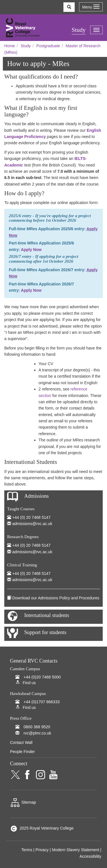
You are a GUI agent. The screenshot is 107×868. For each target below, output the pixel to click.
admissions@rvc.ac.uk (32, 524)
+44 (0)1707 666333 (42, 702)
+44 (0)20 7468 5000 (42, 677)
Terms (27, 850)
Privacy (42, 850)
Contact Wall (21, 742)
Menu (91, 7)
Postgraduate (48, 46)
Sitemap (23, 802)
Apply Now (31, 250)
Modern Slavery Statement (76, 850)
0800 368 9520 (37, 727)
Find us (29, 683)
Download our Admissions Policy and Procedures (56, 598)
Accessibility (90, 856)
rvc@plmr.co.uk (37, 733)
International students (47, 615)
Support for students (45, 632)
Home (10, 46)
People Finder (22, 752)
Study (26, 46)
